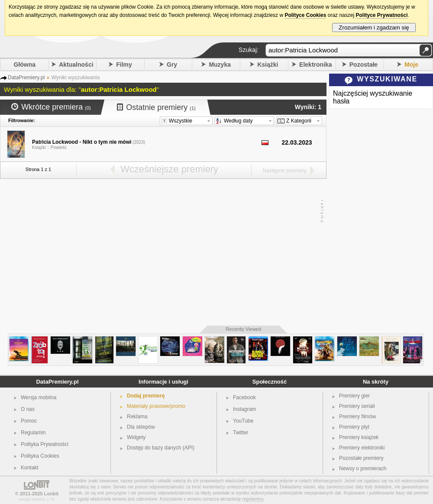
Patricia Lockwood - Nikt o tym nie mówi (82, 142)
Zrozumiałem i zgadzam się (374, 27)
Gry (172, 65)
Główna (25, 65)
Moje (411, 65)
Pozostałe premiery (361, 458)
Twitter (241, 433)
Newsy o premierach (363, 468)
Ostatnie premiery (156, 107)
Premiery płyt (354, 427)
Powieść (59, 147)
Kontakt (30, 468)
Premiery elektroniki (362, 448)
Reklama (137, 417)
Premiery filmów (357, 417)
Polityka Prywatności (45, 444)
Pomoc (29, 421)
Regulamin (33, 433)
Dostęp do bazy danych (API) (161, 448)
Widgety (136, 437)
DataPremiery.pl (57, 382)
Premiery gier (354, 396)
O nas (28, 409)
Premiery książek (359, 437)
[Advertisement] (161, 252)
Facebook (244, 397)
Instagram (244, 409)
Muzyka (220, 65)
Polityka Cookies (40, 456)
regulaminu (253, 499)
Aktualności (76, 65)
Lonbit (52, 494)
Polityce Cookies (305, 15)
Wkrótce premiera (51, 107)
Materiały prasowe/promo (156, 406)
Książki (268, 65)
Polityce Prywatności (381, 15)
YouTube (243, 421)
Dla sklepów (141, 427)
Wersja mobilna (39, 397)
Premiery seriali (357, 406)
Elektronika (315, 65)
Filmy (124, 65)
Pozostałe (364, 65)
